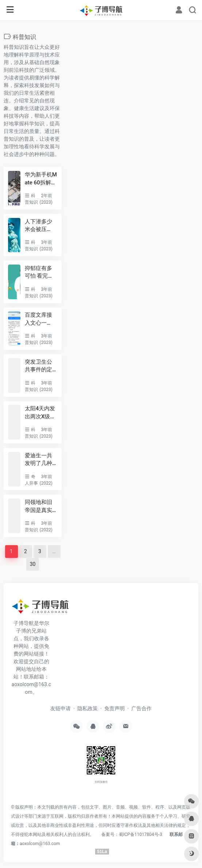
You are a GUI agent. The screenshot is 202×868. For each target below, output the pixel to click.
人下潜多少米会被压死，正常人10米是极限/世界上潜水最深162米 (40, 226)
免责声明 (114, 708)
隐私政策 (88, 708)
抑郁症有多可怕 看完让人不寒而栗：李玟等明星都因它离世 (39, 273)
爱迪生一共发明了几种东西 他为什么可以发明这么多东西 (39, 460)
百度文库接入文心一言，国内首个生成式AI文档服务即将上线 (41, 319)
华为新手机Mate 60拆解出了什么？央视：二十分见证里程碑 (41, 179)
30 (33, 564)
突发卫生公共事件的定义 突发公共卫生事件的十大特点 (39, 366)
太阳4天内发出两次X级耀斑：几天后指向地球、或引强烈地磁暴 (40, 413)
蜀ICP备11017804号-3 (141, 834)
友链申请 (61, 708)
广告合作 (141, 708)
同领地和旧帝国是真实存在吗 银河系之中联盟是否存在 (39, 507)
